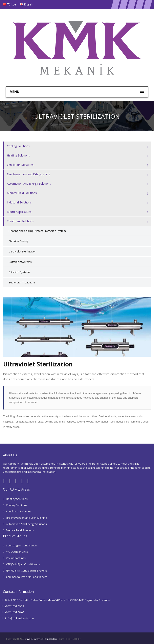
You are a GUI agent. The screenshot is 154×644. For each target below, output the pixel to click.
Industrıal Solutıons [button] (77, 203)
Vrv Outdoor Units (17, 552)
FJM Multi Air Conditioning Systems (27, 571)
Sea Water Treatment (22, 282)
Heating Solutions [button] (77, 156)
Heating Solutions (17, 499)
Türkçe (12, 4)
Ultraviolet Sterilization (23, 251)
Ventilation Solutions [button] (77, 165)
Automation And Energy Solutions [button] (77, 184)
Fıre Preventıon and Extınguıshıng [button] (77, 174)
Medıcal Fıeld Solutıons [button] (77, 193)
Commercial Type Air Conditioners (27, 577)
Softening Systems (20, 262)
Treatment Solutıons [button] (77, 221)
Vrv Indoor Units (16, 558)
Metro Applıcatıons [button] (77, 212)
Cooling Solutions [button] (77, 146)
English (29, 4)
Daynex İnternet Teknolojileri (41, 639)
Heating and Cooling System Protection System (37, 231)
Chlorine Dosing (18, 241)
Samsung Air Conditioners (22, 545)
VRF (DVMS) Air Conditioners (23, 564)
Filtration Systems (19, 272)
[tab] (77, 146)
